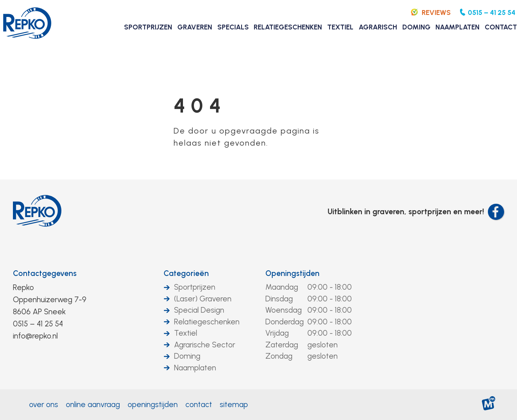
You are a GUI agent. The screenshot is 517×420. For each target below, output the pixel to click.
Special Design (199, 310)
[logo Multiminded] (489, 405)
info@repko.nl (35, 336)
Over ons (44, 404)
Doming (187, 356)
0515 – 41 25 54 (38, 324)
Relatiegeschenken (207, 322)
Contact (199, 404)
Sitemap (234, 404)
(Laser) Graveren (203, 299)
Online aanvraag (93, 404)
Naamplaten (195, 368)
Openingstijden (292, 273)
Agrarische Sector (205, 345)
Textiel (186, 333)
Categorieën (186, 273)
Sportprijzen (195, 287)
